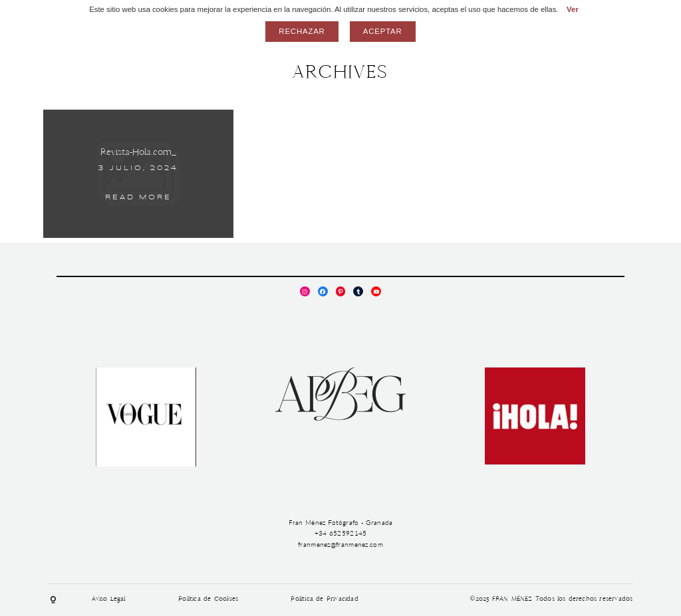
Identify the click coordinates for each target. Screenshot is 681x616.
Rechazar (302, 31)
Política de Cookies (208, 599)
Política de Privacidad (324, 599)
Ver (573, 9)
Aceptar (383, 31)
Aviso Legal (109, 599)
